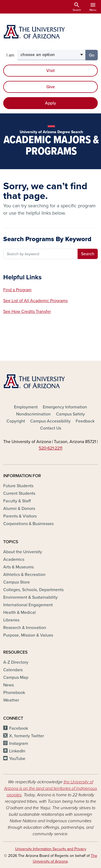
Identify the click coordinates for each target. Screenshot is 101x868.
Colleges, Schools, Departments (33, 590)
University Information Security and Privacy (51, 849)
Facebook (19, 728)
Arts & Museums (18, 567)
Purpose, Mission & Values (28, 635)
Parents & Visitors (20, 516)
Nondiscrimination (33, 414)
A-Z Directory (16, 662)
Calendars (13, 670)
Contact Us (51, 428)
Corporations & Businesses (28, 524)
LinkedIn (17, 751)
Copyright (16, 421)
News (8, 685)
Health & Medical (20, 612)
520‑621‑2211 (51, 448)
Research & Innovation (25, 628)
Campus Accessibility (50, 421)
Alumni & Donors (19, 509)
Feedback (85, 421)
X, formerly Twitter (27, 736)
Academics (14, 559)
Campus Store (17, 582)
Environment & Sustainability (30, 597)
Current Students (19, 493)
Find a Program (17, 290)
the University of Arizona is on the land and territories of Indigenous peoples (50, 788)
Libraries (11, 620)
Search (88, 254)
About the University (23, 552)
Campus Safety (70, 414)
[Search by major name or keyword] (41, 254)
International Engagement (28, 605)
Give (51, 87)
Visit (50, 71)
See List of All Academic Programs (35, 301)
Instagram (19, 743)
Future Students (18, 486)
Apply (50, 103)
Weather (11, 700)
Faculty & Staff (17, 501)
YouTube (17, 759)
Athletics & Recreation (24, 575)
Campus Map (16, 677)
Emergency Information (65, 407)
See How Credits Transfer (27, 312)
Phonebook (14, 693)
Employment (26, 407)
